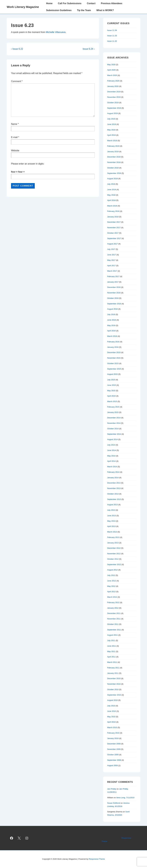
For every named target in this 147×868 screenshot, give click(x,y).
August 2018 (112, 179)
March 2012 (112, 597)
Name (14, 124)
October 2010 (113, 689)
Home (49, 3)
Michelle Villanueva (56, 32)
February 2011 (113, 668)
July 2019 (111, 119)
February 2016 (113, 342)
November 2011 (114, 619)
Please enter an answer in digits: (28, 164)
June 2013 (112, 516)
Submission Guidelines (59, 10)
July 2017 (111, 249)
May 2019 (111, 130)
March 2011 (112, 662)
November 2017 (114, 228)
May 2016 (111, 325)
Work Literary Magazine (23, 7)
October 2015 (113, 363)
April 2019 (111, 135)
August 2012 (112, 570)
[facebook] (12, 838)
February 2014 (113, 472)
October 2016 (113, 298)
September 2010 (114, 695)
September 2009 (114, 760)
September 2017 (114, 238)
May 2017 (111, 260)
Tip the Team (84, 10)
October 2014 (113, 429)
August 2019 (112, 113)
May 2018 (111, 195)
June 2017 (112, 255)
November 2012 (114, 554)
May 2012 (111, 586)
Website (15, 150)
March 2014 (112, 467)
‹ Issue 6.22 (17, 49)
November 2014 (114, 423)
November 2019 (114, 97)
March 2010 (112, 727)
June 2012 (112, 581)
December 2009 (114, 744)
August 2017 (112, 244)
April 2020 (111, 70)
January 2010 (113, 738)
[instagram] (27, 838)
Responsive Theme (97, 859)
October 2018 (113, 168)
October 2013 (113, 494)
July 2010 (111, 706)
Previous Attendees (112, 3)
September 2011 (114, 630)
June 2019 (112, 124)
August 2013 (112, 505)
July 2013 (111, 510)
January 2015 (113, 412)
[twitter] (19, 838)
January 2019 (113, 152)
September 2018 (114, 173)
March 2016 (112, 336)
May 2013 (111, 521)
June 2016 (112, 320)
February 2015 (113, 407)
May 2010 (111, 717)
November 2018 (114, 162)
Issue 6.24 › (89, 49)
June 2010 (112, 711)
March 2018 (112, 206)
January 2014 (113, 478)
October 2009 (113, 755)
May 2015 (111, 391)
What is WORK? (105, 10)
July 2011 (111, 640)
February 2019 (113, 146)
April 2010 (111, 722)
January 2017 (113, 282)
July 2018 (111, 184)
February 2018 (113, 211)
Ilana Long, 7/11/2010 (125, 798)
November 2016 (114, 293)
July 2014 (111, 445)
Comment (17, 81)
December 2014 (114, 418)
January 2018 (113, 217)
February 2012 (113, 602)
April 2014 (111, 461)
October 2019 (113, 103)
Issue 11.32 (112, 41)
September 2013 (114, 499)
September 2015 (114, 369)
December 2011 (114, 613)
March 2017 (112, 271)
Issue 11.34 (112, 30)
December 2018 (114, 157)
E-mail (14, 137)
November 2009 (114, 749)
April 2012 (111, 592)
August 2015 (112, 374)
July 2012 (111, 575)
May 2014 (111, 456)
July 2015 (111, 380)
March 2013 (112, 532)
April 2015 (111, 396)
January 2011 (113, 673)
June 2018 (112, 190)
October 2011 (113, 624)
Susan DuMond (114, 803)
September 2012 (114, 564)
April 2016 (111, 331)
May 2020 (111, 65)
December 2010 (114, 678)
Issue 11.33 (112, 36)
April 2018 (111, 200)
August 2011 (112, 635)
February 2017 (113, 276)
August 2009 (112, 765)
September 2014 (114, 434)
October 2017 (113, 233)
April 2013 (111, 526)
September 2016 (114, 304)
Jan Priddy (112, 789)
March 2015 (112, 401)
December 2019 (114, 92)
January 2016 (113, 347)
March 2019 (112, 141)
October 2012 (113, 559)
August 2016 (112, 309)
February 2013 (113, 537)
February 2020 (113, 81)
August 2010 (112, 700)
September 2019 (114, 108)
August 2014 (112, 439)
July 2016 (111, 314)
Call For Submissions (70, 3)
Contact (91, 3)
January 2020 (113, 86)
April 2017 (111, 266)
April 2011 (111, 657)
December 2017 (114, 222)
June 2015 (112, 385)
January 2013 (113, 543)
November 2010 (114, 684)
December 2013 (114, 483)
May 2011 (111, 651)
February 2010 (113, 733)
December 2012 (114, 548)
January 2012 (113, 608)
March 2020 (112, 75)
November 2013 (114, 488)
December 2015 (114, 352)
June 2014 (112, 450)
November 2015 (114, 358)
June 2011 (112, 646)
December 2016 (114, 287)
